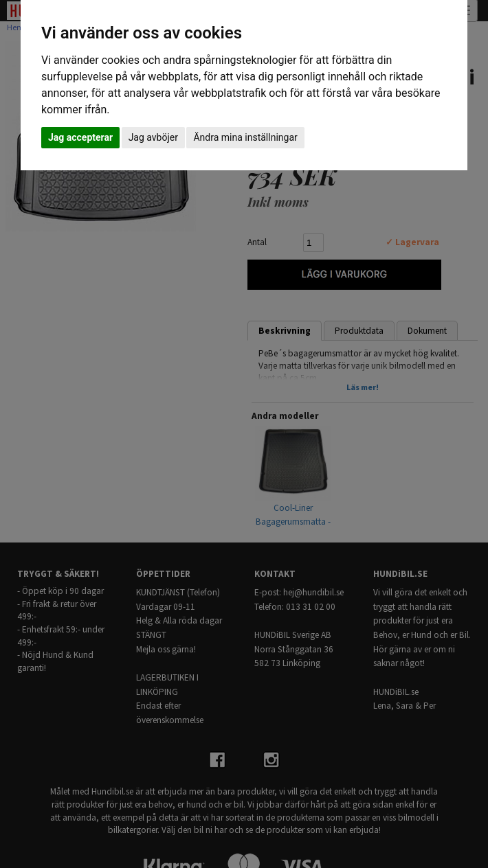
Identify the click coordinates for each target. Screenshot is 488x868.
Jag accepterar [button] (80, 137)
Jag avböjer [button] (153, 137)
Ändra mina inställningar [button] (245, 137)
